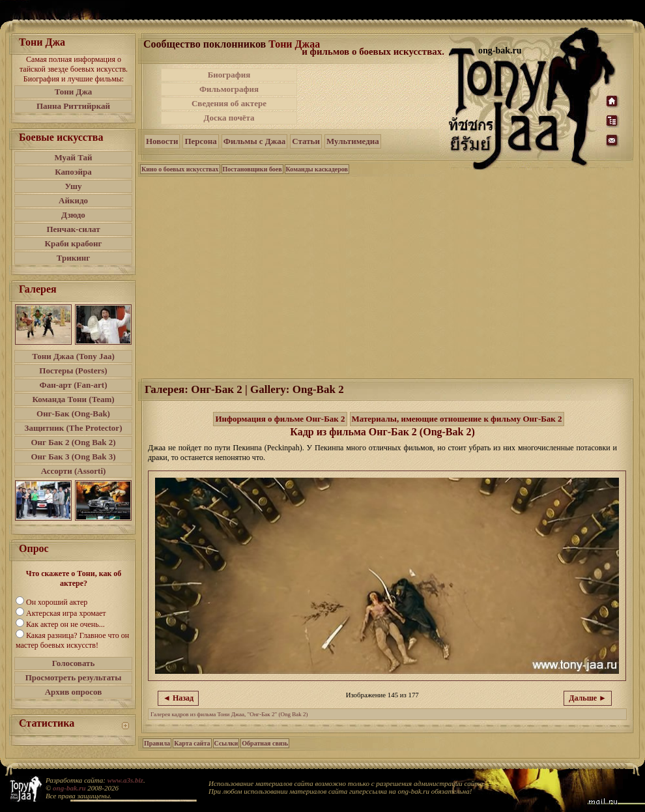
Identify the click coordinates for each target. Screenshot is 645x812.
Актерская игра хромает (66, 613)
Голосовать (74, 663)
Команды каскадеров (317, 169)
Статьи (306, 141)
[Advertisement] (374, 96)
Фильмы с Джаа (254, 141)
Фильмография (229, 89)
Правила (157, 743)
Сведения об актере (229, 103)
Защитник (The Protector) (74, 428)
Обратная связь (265, 743)
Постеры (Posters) (73, 370)
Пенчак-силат (73, 229)
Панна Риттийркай (73, 106)
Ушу (74, 186)
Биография (229, 75)
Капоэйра (73, 172)
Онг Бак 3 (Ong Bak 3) (73, 457)
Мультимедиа (353, 141)
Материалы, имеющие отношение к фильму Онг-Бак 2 (457, 419)
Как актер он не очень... (65, 624)
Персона (200, 141)
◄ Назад (178, 698)
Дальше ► (588, 698)
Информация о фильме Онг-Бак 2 (280, 419)
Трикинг (73, 258)
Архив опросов (74, 692)
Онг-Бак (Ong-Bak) (73, 413)
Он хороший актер (57, 602)
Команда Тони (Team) (73, 399)
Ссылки (226, 743)
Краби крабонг (74, 243)
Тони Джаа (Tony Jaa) (73, 356)
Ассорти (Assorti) (74, 471)
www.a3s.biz (125, 780)
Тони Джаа (294, 44)
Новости (162, 141)
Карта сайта (192, 743)
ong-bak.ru (69, 788)
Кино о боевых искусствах (180, 169)
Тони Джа (74, 92)
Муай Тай (73, 157)
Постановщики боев (252, 169)
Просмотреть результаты (74, 677)
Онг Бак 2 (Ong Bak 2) (73, 442)
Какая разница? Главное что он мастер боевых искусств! (72, 640)
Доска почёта (229, 118)
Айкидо (73, 200)
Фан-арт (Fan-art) (74, 385)
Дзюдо (73, 215)
